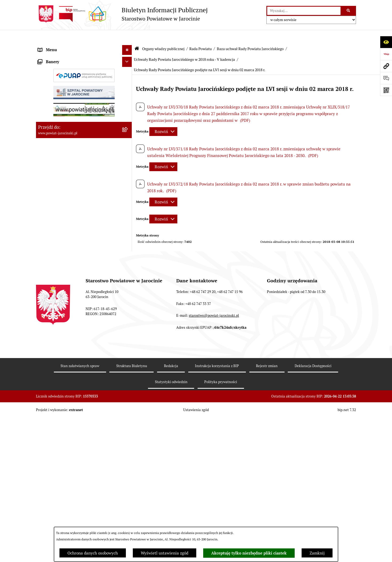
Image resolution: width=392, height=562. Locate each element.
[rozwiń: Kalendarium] (128, 194)
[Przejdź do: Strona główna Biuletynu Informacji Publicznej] (137, 35)
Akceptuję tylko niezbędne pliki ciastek (249, 553)
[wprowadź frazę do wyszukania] (304, 11)
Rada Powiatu (201, 35)
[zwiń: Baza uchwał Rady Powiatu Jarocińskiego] (128, 272)
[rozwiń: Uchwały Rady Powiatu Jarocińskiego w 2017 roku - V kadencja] (128, 389)
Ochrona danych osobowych (93, 553)
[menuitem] (84, 60)
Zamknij (317, 553)
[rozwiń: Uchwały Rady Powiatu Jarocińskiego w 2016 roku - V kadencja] (128, 370)
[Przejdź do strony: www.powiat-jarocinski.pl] (386, 66)
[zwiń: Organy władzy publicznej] (128, 47)
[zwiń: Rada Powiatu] (128, 60)
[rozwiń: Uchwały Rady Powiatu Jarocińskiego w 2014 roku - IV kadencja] (128, 311)
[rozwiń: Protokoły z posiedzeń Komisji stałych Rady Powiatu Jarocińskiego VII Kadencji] (128, 228)
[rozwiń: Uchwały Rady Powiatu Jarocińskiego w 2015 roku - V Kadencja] (128, 350)
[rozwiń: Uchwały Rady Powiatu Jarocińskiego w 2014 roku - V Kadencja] (128, 331)
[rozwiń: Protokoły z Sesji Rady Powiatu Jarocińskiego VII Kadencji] (128, 208)
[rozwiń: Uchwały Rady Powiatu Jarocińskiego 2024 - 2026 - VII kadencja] (128, 292)
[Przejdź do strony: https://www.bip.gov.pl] (386, 54)
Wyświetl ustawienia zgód (165, 553)
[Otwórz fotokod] (386, 90)
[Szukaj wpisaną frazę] (349, 11)
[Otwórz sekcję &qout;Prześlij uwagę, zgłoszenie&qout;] (386, 78)
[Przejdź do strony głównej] (122, 14)
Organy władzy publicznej (163, 35)
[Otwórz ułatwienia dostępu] (386, 42)
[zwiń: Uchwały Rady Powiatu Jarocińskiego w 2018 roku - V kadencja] (128, 409)
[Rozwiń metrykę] (163, 118)
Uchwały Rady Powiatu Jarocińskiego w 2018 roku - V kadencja (184, 46)
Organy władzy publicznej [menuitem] (61, 47)
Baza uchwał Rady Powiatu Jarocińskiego (250, 35)
